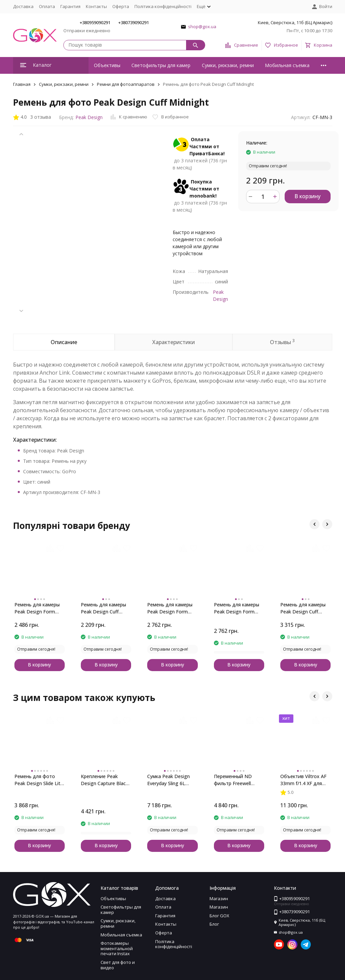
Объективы (107, 65)
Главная (22, 84)
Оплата (47, 6)
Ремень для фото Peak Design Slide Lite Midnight (39, 780)
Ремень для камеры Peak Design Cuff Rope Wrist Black (103, 608)
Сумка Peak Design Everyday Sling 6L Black (168, 780)
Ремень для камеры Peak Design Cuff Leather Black (303, 608)
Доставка (23, 6)
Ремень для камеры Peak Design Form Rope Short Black (170, 608)
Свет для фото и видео (118, 965)
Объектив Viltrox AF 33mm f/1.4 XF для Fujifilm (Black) (303, 780)
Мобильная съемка (287, 65)
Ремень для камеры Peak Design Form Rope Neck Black (37, 608)
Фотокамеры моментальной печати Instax (117, 948)
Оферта (121, 6)
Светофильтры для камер (161, 65)
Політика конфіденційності (163, 6)
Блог (214, 924)
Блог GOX (219, 916)
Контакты (96, 6)
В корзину (307, 196)
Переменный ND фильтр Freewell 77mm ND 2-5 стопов (238, 780)
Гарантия (70, 6)
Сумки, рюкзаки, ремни (228, 65)
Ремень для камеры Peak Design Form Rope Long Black (237, 608)
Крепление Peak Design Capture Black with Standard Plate (104, 780)
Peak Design (89, 117)
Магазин (219, 899)
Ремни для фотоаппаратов (126, 84)
